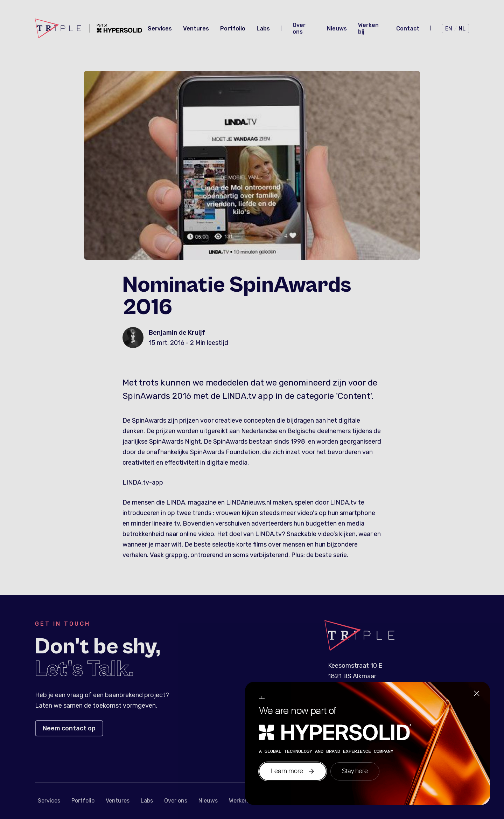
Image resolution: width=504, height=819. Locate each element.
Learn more (293, 771)
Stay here (355, 771)
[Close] (477, 694)
